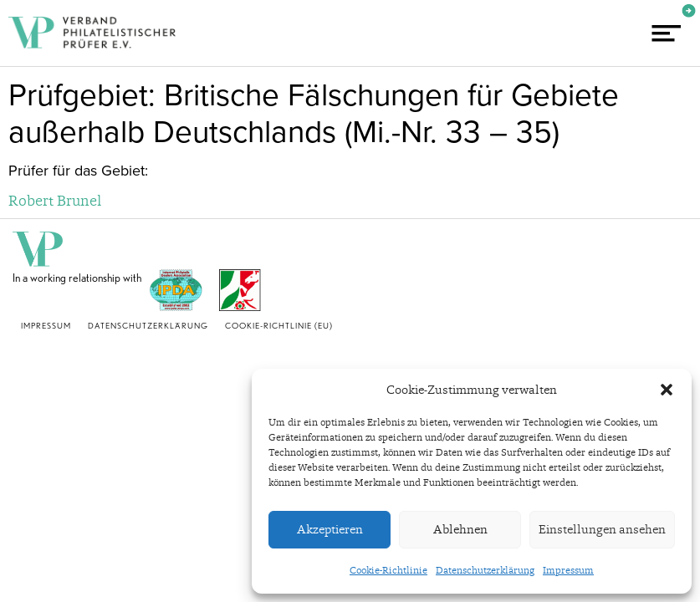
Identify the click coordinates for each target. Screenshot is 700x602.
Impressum (568, 570)
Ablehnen (460, 529)
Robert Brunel (55, 200)
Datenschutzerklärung (485, 570)
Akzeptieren (330, 529)
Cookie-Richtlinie (388, 570)
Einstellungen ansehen (602, 529)
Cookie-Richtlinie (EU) (279, 325)
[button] (667, 390)
